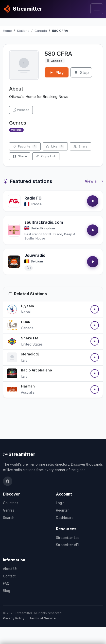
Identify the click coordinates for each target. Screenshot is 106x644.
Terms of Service (43, 618)
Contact (9, 576)
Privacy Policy (14, 618)
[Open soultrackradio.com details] (14, 230)
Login (60, 503)
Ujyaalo (27, 306)
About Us (10, 569)
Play (57, 73)
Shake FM (30, 338)
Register (62, 510)
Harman (28, 386)
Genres (9, 510)
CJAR (26, 322)
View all (94, 181)
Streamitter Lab (68, 538)
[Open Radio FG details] (14, 201)
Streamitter (19, 454)
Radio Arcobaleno (36, 370)
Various (16, 130)
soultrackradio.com (44, 222)
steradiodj (30, 354)
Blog (7, 591)
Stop (81, 73)
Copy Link (46, 156)
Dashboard (65, 518)
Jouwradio (35, 255)
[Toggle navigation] (97, 9)
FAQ (6, 584)
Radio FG (33, 198)
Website (21, 110)
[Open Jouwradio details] (14, 262)
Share (80, 146)
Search (9, 518)
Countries (11, 503)
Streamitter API (68, 545)
